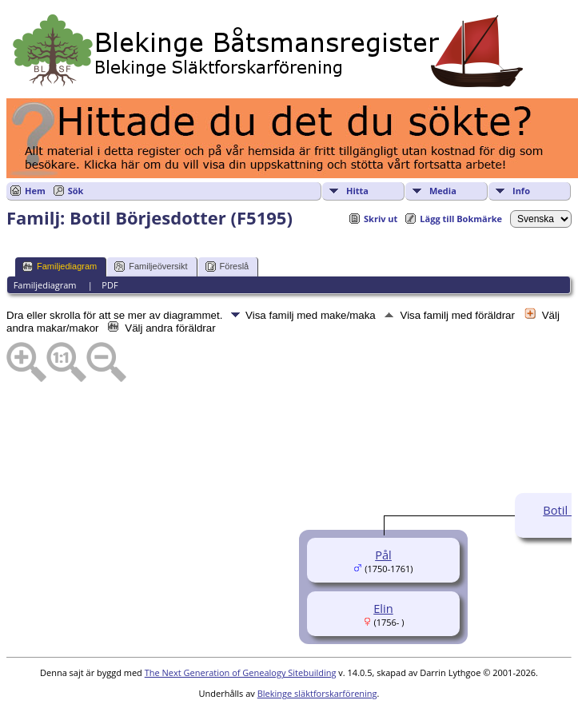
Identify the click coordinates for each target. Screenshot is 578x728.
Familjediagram (60, 267)
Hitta (357, 191)
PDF (110, 285)
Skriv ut (381, 219)
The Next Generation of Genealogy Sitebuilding (241, 672)
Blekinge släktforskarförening (317, 693)
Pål (383, 555)
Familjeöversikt (151, 267)
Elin (383, 608)
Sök (76, 191)
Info (521, 191)
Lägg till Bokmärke (461, 219)
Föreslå (227, 267)
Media (443, 191)
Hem (35, 191)
